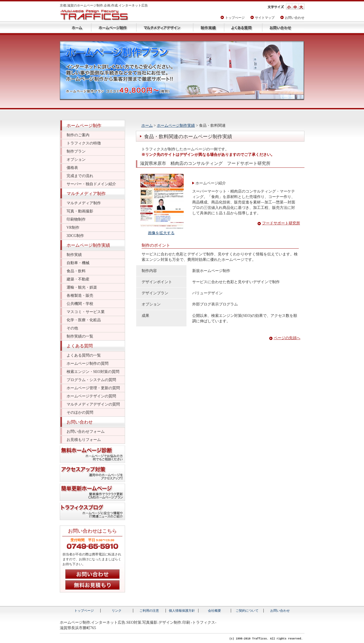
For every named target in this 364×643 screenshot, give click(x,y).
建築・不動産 (78, 279)
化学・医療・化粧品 (84, 320)
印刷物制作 (76, 219)
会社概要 (214, 611)
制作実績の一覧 (80, 336)
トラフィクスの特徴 (84, 143)
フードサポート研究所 (281, 223)
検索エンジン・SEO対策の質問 (93, 372)
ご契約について (247, 611)
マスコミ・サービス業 (86, 312)
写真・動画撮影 (80, 211)
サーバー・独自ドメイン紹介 (91, 184)
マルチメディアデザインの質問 (93, 404)
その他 (72, 328)
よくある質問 (243, 27)
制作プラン (76, 151)
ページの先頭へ (287, 338)
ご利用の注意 (149, 611)
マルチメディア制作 (86, 194)
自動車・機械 (78, 263)
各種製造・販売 (80, 296)
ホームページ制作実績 (209, 27)
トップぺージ (235, 18)
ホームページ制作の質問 (88, 364)
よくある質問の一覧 (84, 355)
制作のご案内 (78, 135)
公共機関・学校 (80, 304)
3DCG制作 (75, 236)
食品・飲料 (76, 271)
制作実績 (74, 255)
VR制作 (73, 228)
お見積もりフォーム (84, 440)
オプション (76, 160)
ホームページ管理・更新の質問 (93, 388)
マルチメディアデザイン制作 (165, 27)
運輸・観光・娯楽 (82, 287)
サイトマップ (265, 18)
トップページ (75, 27)
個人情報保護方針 (182, 611)
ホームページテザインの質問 (91, 396)
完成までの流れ (80, 176)
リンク (117, 611)
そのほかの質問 (80, 412)
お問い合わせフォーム (86, 432)
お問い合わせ (295, 18)
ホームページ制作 (114, 27)
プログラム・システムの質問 (91, 380)
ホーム (147, 125)
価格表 (72, 168)
